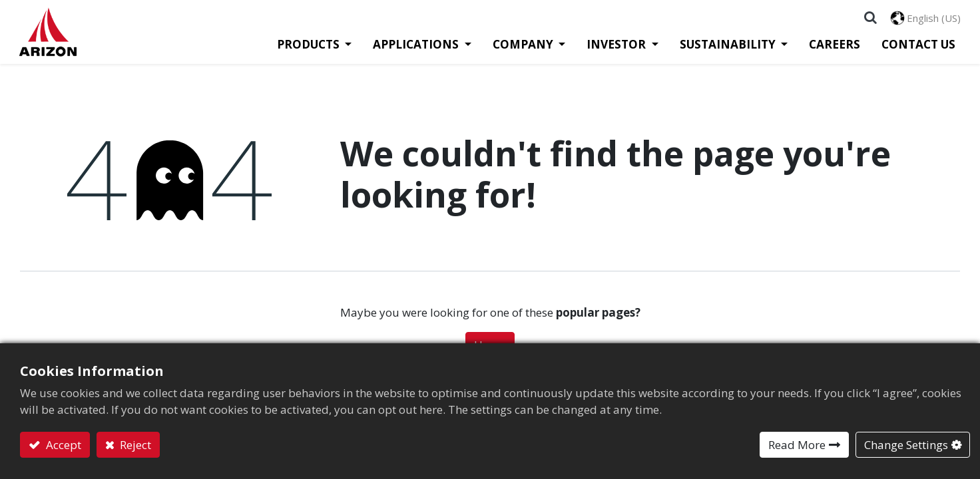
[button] (870, 20)
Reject (134, 445)
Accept (62, 445)
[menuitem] (829, 51)
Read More (797, 445)
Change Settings (906, 445)
